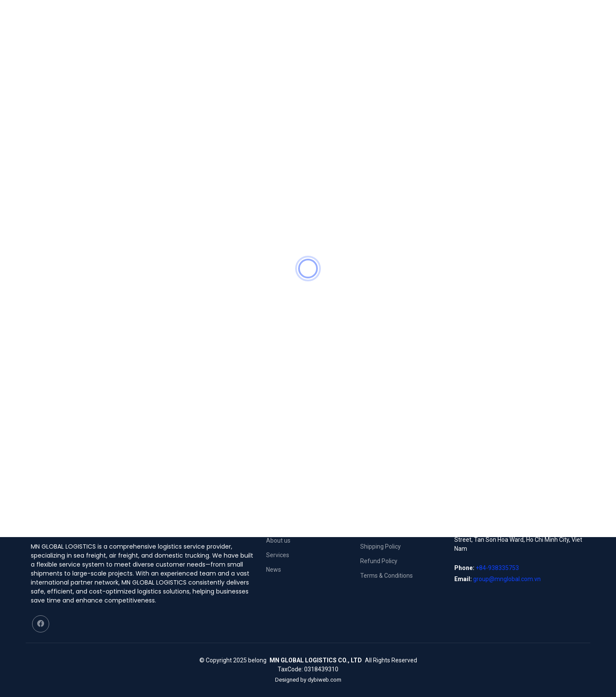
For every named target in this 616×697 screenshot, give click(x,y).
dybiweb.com (324, 680)
